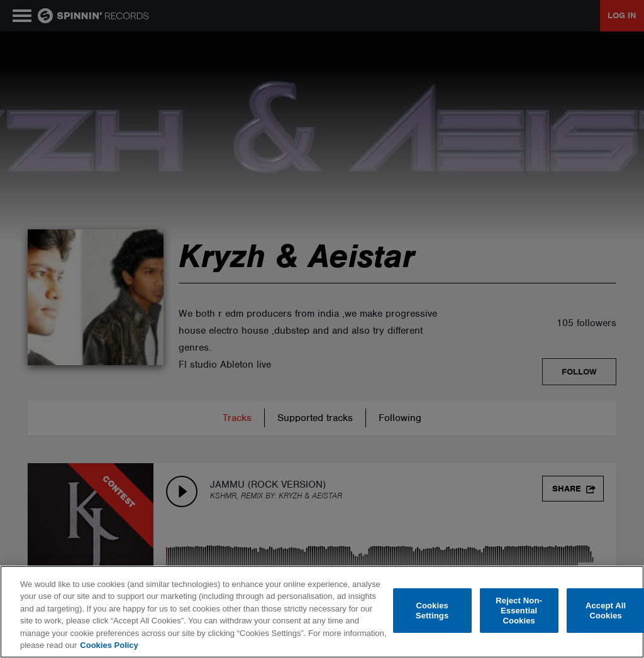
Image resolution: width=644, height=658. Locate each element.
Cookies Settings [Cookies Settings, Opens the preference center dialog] (432, 611)
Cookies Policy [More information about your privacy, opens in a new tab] (109, 645)
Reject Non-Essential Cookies (519, 611)
